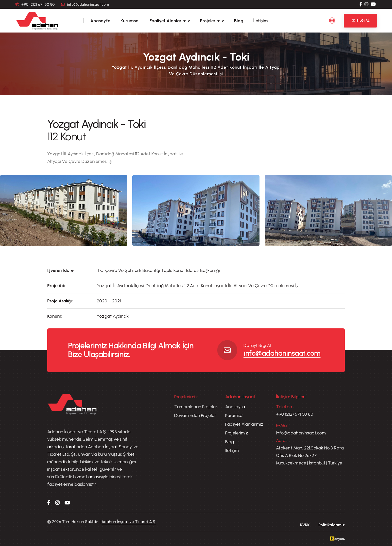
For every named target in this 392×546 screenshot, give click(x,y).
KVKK (305, 525)
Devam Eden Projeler (195, 415)
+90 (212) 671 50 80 (295, 414)
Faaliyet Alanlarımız (170, 21)
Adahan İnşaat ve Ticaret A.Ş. (129, 522)
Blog (239, 21)
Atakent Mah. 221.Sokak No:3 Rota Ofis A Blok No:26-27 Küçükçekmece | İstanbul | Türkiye (310, 455)
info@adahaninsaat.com (88, 5)
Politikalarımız (332, 525)
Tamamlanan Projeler (196, 407)
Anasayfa (100, 21)
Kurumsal (130, 21)
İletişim (260, 21)
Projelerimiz (212, 21)
